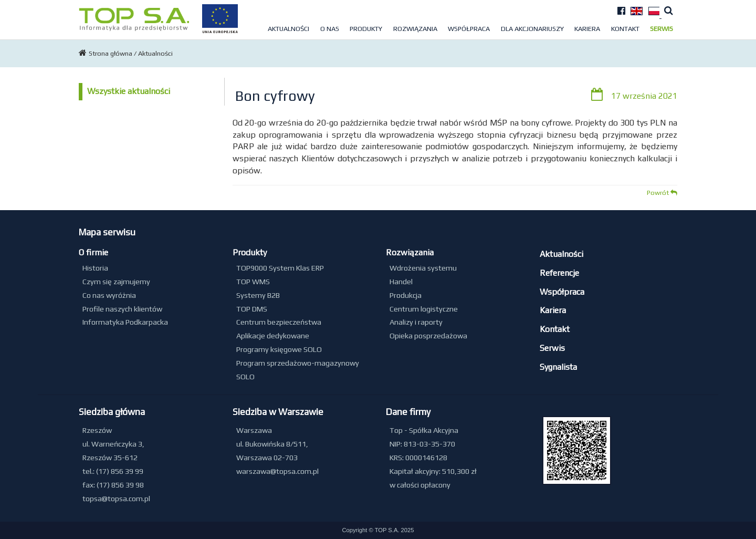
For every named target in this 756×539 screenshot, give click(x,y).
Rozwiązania (415, 29)
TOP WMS (253, 282)
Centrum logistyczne (424, 309)
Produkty (366, 29)
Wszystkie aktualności (129, 91)
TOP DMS (252, 309)
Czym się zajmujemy (116, 282)
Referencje (559, 273)
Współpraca (469, 29)
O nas (330, 29)
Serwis (661, 29)
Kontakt (625, 29)
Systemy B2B (258, 295)
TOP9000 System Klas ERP (280, 268)
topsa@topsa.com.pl (116, 499)
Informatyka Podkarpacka (125, 322)
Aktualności (288, 29)
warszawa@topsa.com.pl (277, 471)
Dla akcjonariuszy (532, 29)
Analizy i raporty (416, 322)
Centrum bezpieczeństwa (279, 322)
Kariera (587, 29)
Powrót (662, 193)
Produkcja (406, 295)
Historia (95, 268)
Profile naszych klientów (122, 309)
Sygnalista (558, 367)
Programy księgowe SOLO (279, 349)
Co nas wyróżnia (109, 295)
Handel (401, 282)
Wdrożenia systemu (423, 268)
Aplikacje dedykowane (273, 336)
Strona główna (111, 53)
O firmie (93, 252)
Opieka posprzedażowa (428, 336)
